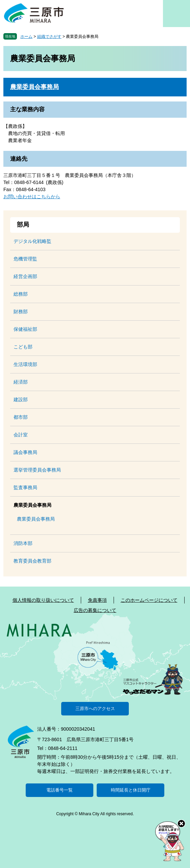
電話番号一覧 (60, 790)
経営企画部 (25, 276)
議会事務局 (25, 452)
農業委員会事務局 (34, 87)
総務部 (21, 294)
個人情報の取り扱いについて (43, 600)
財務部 (21, 312)
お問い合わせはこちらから (32, 197)
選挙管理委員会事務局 (37, 470)
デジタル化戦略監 (32, 241)
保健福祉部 (25, 329)
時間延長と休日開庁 (131, 790)
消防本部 (23, 543)
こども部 (23, 347)
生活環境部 (25, 364)
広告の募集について (95, 610)
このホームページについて (149, 600)
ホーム (26, 37)
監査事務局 (25, 487)
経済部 (21, 382)
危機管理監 (25, 259)
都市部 (21, 417)
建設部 (21, 399)
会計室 (21, 435)
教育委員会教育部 (32, 561)
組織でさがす (49, 37)
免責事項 (97, 600)
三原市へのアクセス (95, 709)
